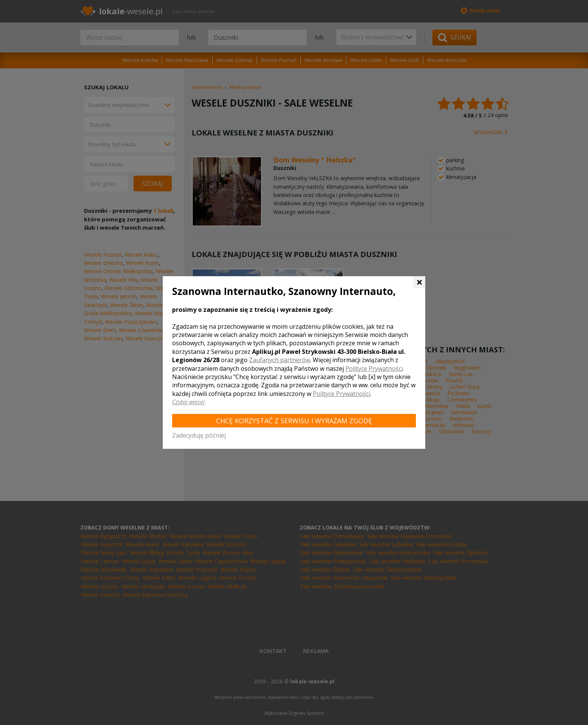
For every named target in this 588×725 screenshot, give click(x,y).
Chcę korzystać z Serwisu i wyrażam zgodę (294, 421)
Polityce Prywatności (374, 369)
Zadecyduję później (199, 435)
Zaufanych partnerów (280, 360)
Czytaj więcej (188, 402)
